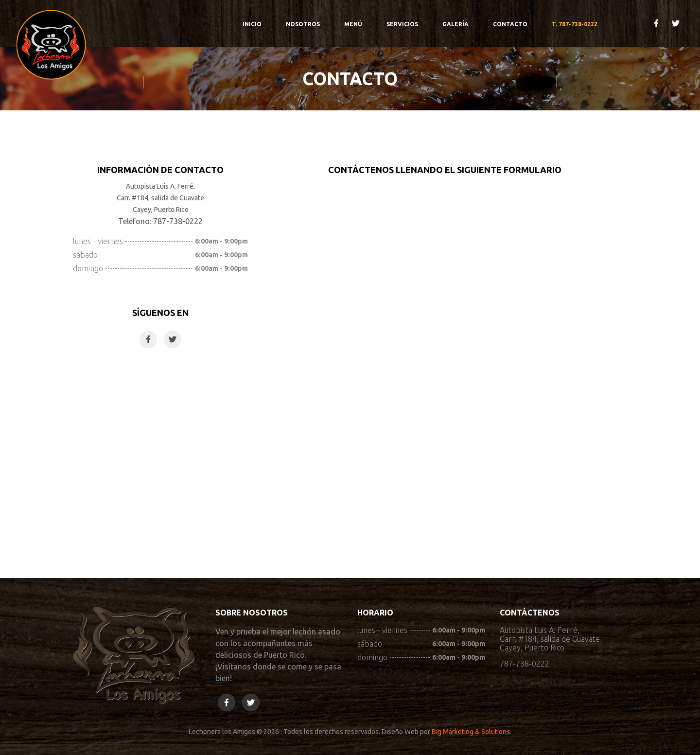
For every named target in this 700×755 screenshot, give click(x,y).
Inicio (252, 24)
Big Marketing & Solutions (471, 732)
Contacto (510, 24)
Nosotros (303, 24)
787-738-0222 (525, 664)
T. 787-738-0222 (575, 24)
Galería (455, 24)
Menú (353, 24)
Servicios (402, 24)
